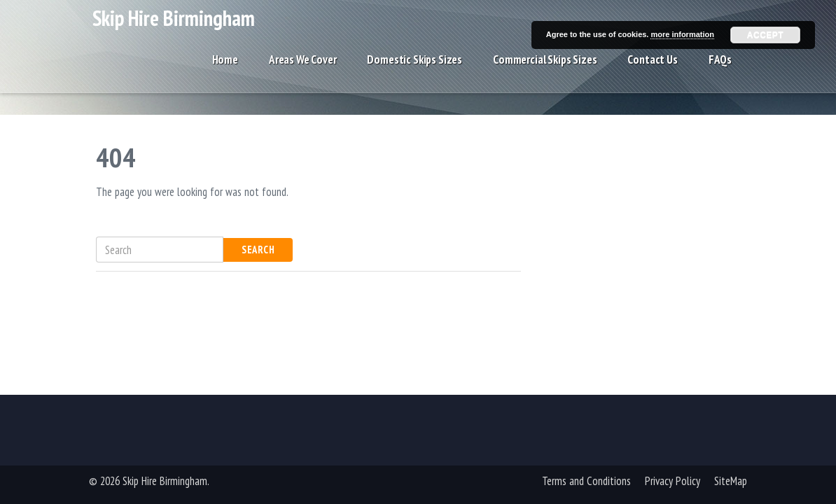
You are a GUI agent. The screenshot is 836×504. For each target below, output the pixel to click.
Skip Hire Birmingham (174, 27)
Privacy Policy (673, 481)
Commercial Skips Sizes (545, 71)
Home (225, 71)
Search (258, 250)
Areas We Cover (303, 71)
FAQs (720, 71)
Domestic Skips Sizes (414, 71)
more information (682, 34)
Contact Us (652, 71)
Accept (765, 35)
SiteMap (731, 481)
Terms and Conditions (586, 481)
